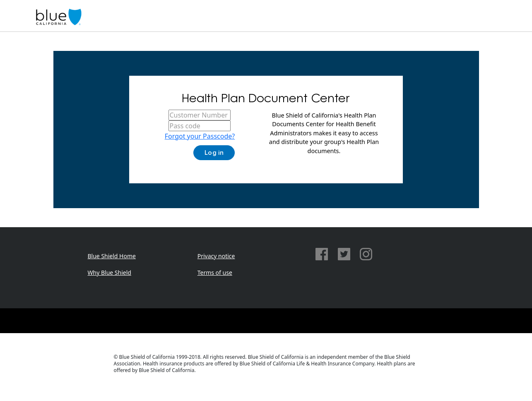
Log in (214, 153)
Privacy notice (216, 256)
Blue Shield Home (112, 256)
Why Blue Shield (110, 273)
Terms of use (215, 273)
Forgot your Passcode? (200, 136)
